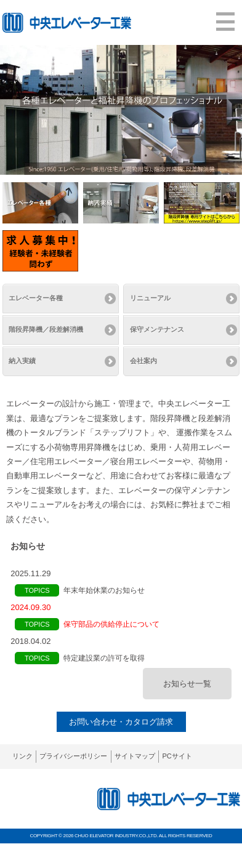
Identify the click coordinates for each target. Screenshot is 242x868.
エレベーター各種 (36, 298)
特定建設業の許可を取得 (104, 658)
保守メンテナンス (157, 329)
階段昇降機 (170, 418)
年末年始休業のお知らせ (104, 590)
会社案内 (143, 361)
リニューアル (150, 298)
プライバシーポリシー (73, 756)
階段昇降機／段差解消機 (46, 329)
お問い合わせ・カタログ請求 (121, 722)
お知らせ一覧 (187, 684)
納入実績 (22, 361)
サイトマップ (135, 756)
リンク (22, 756)
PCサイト (177, 756)
